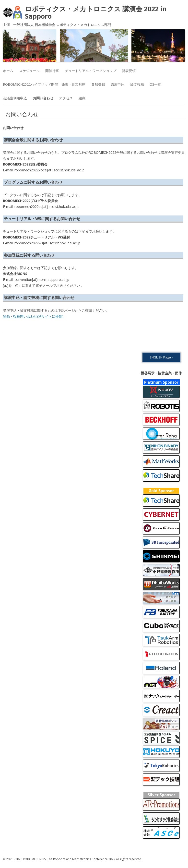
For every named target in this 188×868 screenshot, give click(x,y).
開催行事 (52, 71)
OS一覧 (155, 84)
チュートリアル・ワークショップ (91, 71)
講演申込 (117, 84)
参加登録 (98, 84)
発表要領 (129, 71)
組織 (82, 98)
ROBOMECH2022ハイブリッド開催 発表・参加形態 (44, 84)
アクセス (66, 98)
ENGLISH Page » (161, 357)
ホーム (8, 71)
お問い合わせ (43, 98)
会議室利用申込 (15, 98)
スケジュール (29, 71)
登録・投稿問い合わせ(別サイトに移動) (33, 316)
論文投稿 (137, 84)
